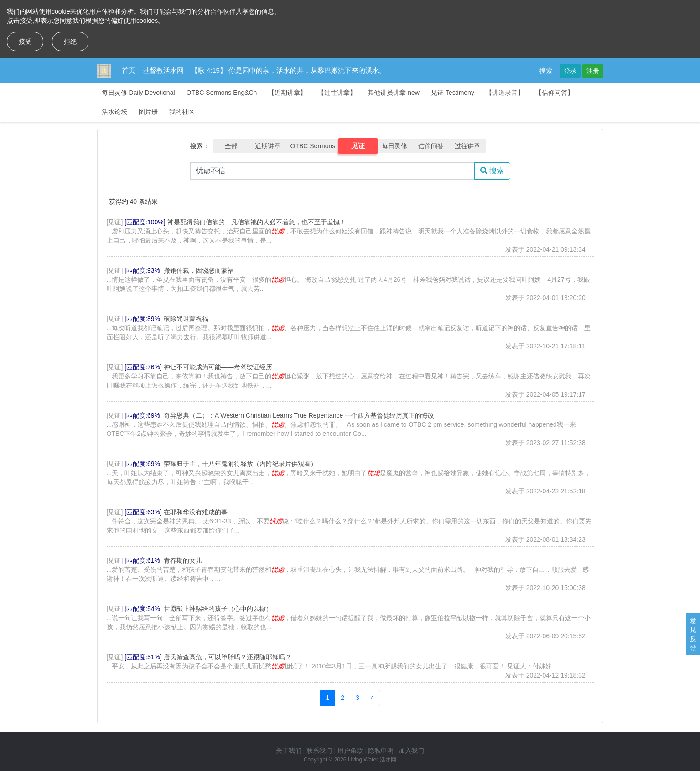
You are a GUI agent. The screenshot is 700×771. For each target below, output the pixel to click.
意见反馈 (693, 634)
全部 (231, 146)
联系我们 (319, 750)
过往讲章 (467, 146)
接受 (25, 41)
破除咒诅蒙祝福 (186, 319)
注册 (593, 71)
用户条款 (350, 750)
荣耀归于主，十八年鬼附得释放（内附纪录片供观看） (240, 464)
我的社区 (182, 112)
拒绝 (70, 41)
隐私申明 (381, 750)
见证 (358, 146)
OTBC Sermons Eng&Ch (222, 93)
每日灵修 (394, 146)
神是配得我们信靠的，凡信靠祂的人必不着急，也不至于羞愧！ (257, 222)
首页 (129, 70)
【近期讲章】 (287, 93)
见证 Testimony (453, 93)
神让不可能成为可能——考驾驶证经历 (218, 367)
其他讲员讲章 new (394, 93)
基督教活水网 (163, 70)
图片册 (148, 112)
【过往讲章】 (337, 93)
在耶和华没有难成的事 (196, 512)
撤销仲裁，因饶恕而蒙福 (199, 270)
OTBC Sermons (313, 146)
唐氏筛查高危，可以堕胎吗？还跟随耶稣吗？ (228, 657)
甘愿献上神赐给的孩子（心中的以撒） (218, 609)
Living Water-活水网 (372, 760)
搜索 (546, 71)
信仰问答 (431, 146)
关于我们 (289, 750)
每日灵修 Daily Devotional (138, 93)
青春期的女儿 (183, 560)
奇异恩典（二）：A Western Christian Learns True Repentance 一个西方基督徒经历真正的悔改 (299, 415)
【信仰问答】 (555, 93)
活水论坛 (114, 112)
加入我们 (411, 750)
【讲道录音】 (505, 93)
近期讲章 (268, 146)
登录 (570, 71)
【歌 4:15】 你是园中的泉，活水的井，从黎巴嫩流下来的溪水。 (289, 70)
